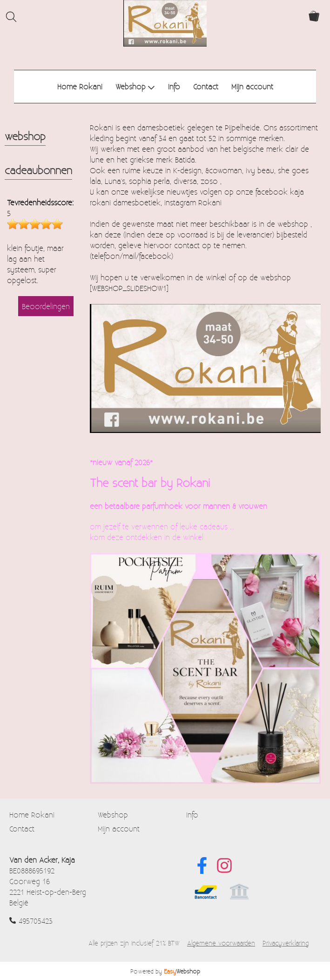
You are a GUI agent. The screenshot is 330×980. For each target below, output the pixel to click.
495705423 (36, 921)
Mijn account (252, 86)
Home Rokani (80, 86)
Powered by (165, 971)
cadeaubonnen (38, 170)
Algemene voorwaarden (221, 943)
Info (174, 86)
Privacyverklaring (286, 943)
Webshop (135, 86)
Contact (206, 86)
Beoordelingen (46, 306)
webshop (25, 136)
